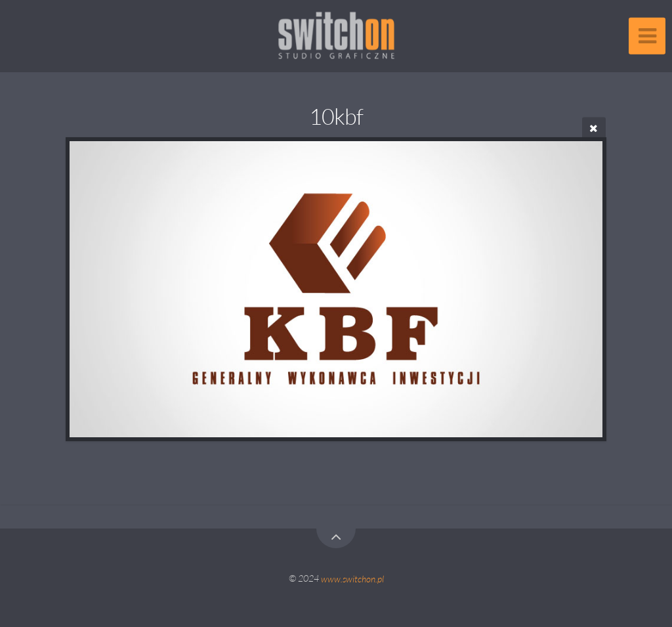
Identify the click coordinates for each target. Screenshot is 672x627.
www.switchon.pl (352, 578)
